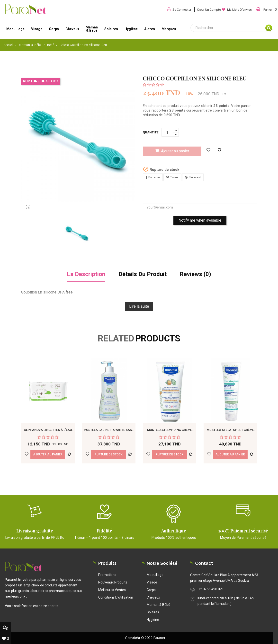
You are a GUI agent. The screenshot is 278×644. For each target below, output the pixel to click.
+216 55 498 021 (211, 589)
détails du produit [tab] (143, 274)
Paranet (159, 638)
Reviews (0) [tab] (195, 274)
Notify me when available (200, 220)
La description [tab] (86, 274)
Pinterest (195, 177)
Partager (154, 177)
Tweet (175, 177)
